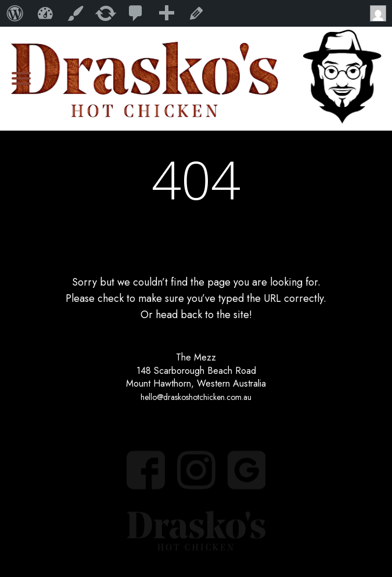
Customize (75, 13)
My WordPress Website (45, 13)
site (241, 315)
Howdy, (381, 13)
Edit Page (196, 13)
